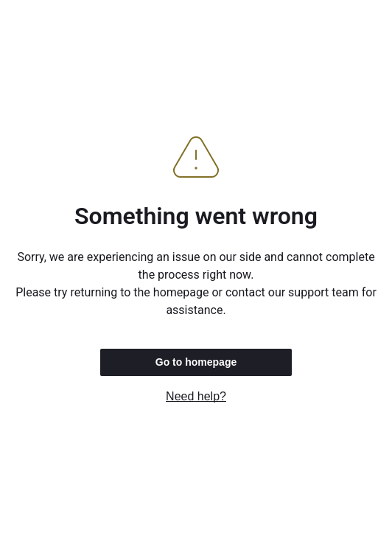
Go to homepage (196, 362)
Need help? (196, 396)
